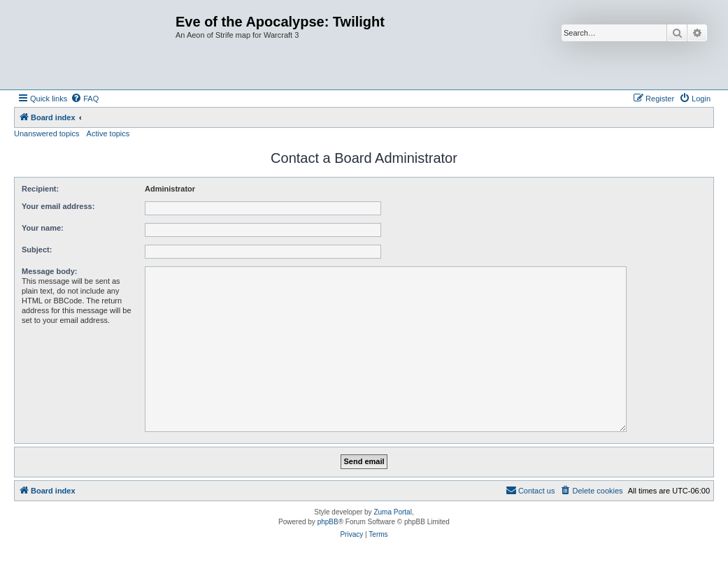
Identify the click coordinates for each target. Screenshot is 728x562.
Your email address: (58, 206)
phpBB (328, 522)
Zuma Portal (392, 512)
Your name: (43, 228)
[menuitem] (85, 99)
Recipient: (40, 189)
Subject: (37, 250)
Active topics (108, 134)
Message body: (49, 271)
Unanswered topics (47, 134)
